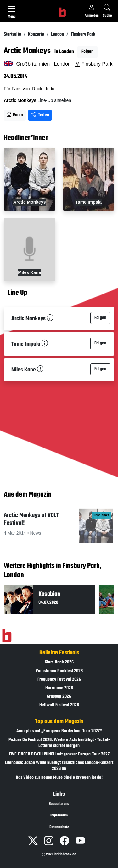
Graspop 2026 (59, 697)
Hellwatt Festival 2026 (59, 705)
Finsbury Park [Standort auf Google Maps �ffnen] (94, 64)
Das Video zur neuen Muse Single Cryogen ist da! (59, 778)
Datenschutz (59, 827)
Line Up (17, 293)
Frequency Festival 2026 (59, 680)
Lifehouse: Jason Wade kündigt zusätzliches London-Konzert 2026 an (59, 766)
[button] (59, 529)
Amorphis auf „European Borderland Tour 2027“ (59, 731)
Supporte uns (59, 804)
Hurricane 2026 (59, 688)
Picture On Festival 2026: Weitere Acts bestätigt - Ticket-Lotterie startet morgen (59, 743)
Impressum (59, 816)
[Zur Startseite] (7, 636)
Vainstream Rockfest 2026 (59, 671)
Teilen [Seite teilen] (40, 115)
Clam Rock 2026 (59, 662)
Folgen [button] (87, 52)
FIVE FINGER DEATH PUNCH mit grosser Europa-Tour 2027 (59, 754)
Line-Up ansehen (54, 100)
